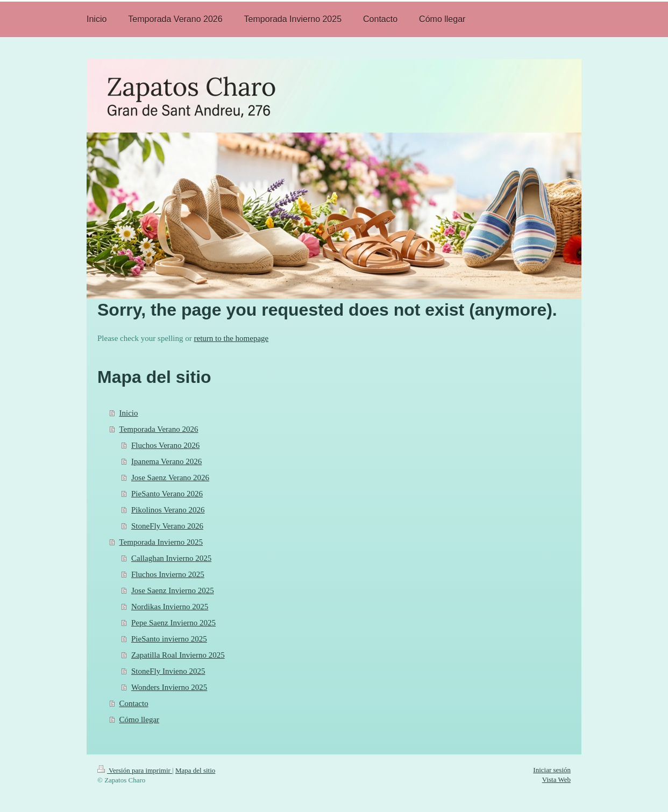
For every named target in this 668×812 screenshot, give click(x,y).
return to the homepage (232, 338)
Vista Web (556, 779)
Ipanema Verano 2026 (166, 461)
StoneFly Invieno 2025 (168, 671)
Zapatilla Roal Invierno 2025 (178, 655)
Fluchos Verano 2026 (165, 445)
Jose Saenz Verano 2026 (170, 478)
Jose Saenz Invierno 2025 (173, 590)
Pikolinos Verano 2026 (168, 510)
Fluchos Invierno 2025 (168, 574)
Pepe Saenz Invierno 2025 (173, 623)
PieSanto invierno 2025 (169, 639)
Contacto (134, 703)
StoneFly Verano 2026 (167, 526)
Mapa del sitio (195, 770)
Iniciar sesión (552, 770)
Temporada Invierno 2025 (161, 542)
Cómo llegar (140, 720)
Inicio (129, 413)
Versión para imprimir (135, 770)
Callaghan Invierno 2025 (171, 558)
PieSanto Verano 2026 (167, 494)
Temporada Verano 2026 (159, 429)
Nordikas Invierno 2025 (170, 607)
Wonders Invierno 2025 (169, 687)
